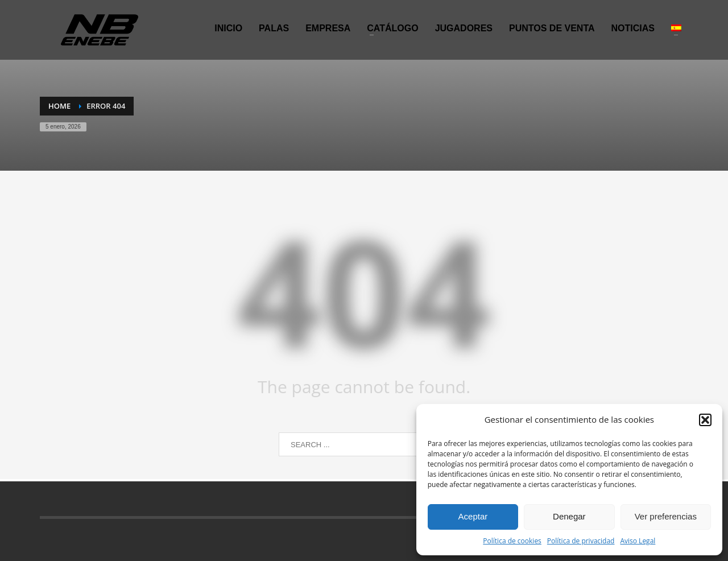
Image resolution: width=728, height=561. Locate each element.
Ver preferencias (666, 516)
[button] (705, 420)
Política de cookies (512, 541)
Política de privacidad (581, 541)
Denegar (569, 516)
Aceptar (473, 516)
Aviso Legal (638, 541)
